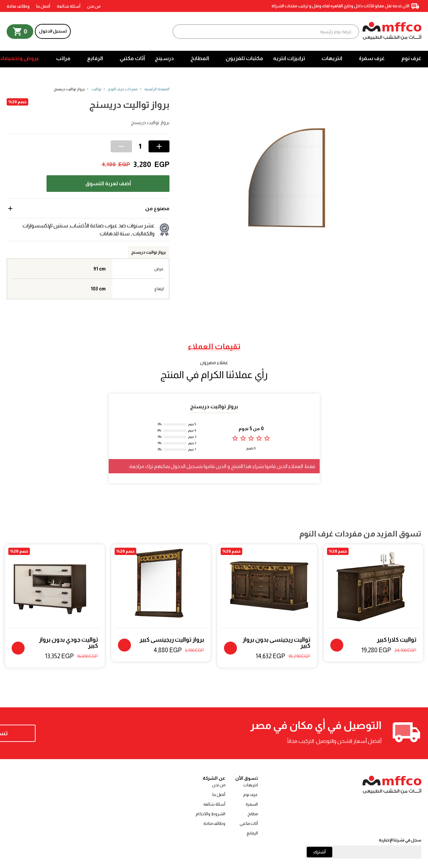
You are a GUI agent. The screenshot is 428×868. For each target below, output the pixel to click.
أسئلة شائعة (69, 6)
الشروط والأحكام (211, 814)
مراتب (63, 58)
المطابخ (200, 58)
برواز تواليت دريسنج (149, 252)
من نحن (94, 6)
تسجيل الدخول (53, 31)
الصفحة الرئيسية (157, 89)
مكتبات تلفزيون (244, 58)
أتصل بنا (43, 6)
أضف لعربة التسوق (108, 183)
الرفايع (95, 58)
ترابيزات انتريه (289, 58)
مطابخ (253, 814)
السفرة (252, 804)
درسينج (164, 58)
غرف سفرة (372, 58)
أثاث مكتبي (132, 58)
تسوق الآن (50, 733)
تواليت (96, 89)
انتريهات (332, 58)
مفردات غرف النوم (123, 89)
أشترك (320, 852)
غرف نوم (411, 58)
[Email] (363, 852)
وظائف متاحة (18, 6)
